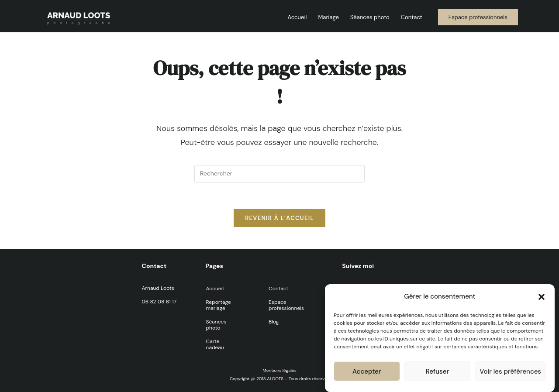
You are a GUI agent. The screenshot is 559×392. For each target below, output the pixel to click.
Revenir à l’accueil (279, 218)
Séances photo (370, 17)
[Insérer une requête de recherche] (279, 174)
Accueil (297, 17)
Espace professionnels (286, 305)
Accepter (367, 373)
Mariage (328, 17)
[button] (542, 299)
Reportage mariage (219, 305)
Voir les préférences (510, 373)
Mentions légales (279, 370)
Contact (412, 17)
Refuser (437, 373)
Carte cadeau (215, 344)
